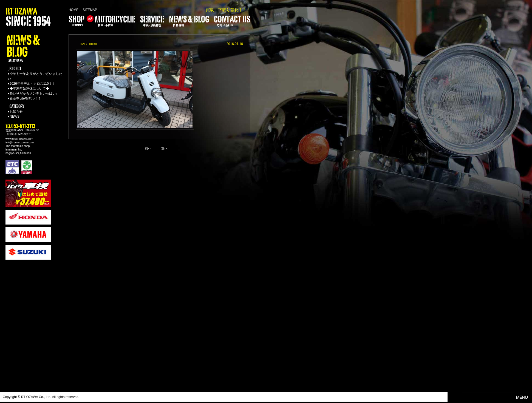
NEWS (15, 117)
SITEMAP (90, 10)
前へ (148, 148)
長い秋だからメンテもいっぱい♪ (33, 93)
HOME (73, 10)
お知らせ (16, 112)
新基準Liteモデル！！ (25, 98)
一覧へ (163, 148)
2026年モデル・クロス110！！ (32, 84)
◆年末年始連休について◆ (29, 89)
